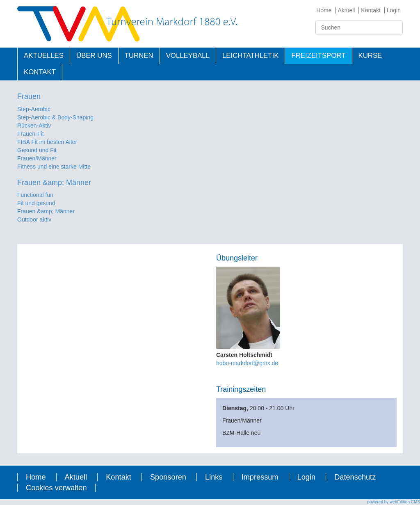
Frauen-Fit (31, 134)
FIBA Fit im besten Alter (47, 142)
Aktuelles (44, 56)
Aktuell (346, 10)
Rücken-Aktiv (34, 126)
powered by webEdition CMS (394, 502)
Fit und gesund (36, 203)
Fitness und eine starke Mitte (54, 167)
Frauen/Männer (37, 158)
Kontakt (371, 10)
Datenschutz (355, 477)
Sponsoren (168, 477)
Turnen (139, 56)
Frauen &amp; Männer (54, 183)
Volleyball (188, 56)
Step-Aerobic (34, 109)
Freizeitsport (318, 56)
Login (394, 10)
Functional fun (35, 195)
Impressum (260, 477)
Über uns (94, 56)
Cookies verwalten (56, 488)
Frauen (29, 96)
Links (214, 477)
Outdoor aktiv (34, 219)
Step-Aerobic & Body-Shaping (55, 117)
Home (324, 10)
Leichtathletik (250, 56)
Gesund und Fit (37, 150)
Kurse (370, 56)
